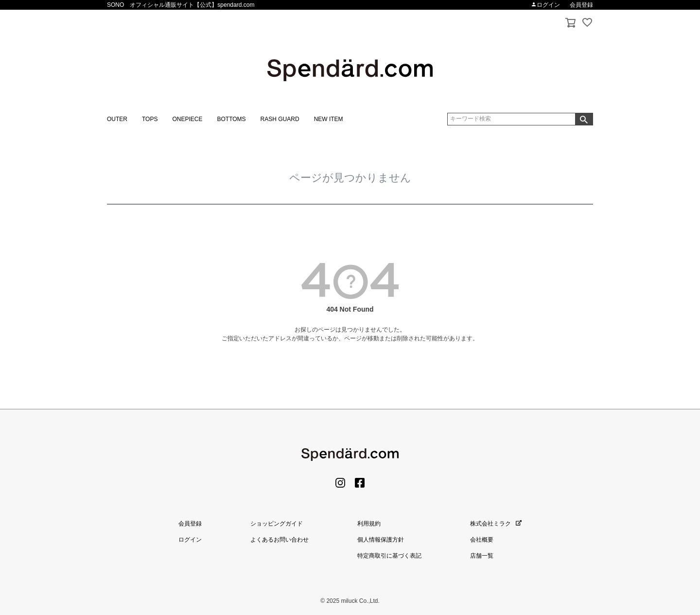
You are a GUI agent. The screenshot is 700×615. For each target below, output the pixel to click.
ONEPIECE (187, 119)
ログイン (545, 5)
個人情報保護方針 (381, 540)
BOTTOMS (231, 119)
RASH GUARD (280, 119)
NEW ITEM (329, 119)
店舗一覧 (482, 556)
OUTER (117, 119)
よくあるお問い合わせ (280, 540)
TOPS (150, 119)
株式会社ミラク (496, 524)
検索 (584, 119)
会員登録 (581, 5)
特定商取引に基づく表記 (389, 556)
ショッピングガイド (277, 524)
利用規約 (369, 524)
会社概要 (482, 540)
